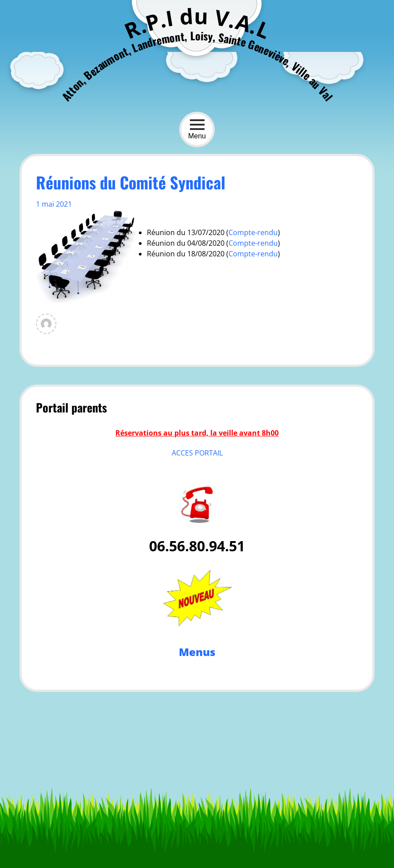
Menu (197, 129)
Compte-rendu (253, 243)
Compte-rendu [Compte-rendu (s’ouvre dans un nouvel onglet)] (253, 232)
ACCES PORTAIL (197, 453)
